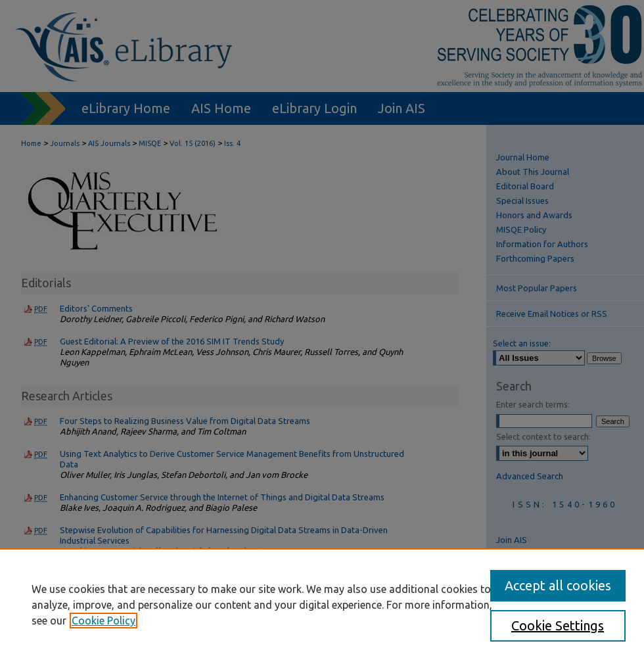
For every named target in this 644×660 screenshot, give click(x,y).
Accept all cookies (558, 585)
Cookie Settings (558, 625)
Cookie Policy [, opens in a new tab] (103, 621)
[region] (322, 604)
